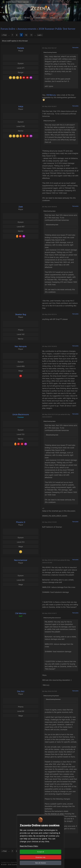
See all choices (40, 863)
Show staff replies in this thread (15, 41)
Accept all (40, 852)
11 (31, 35)
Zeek (21, 207)
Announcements (27, 29)
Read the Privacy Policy (29, 846)
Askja (21, 106)
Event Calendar (23, 2)
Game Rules (15, 862)
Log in (76, 2)
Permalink (75, 48)
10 (26, 35)
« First (4, 35)
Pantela (21, 48)
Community (40, 18)
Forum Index (8, 29)
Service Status (11, 2)
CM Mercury (51, 95)
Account (64, 18)
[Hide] (45, 52)
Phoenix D (21, 522)
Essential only (40, 857)
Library (16, 18)
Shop (53, 18)
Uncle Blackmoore (21, 414)
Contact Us (5, 862)
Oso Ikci (21, 691)
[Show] (48, 225)
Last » (40, 35)
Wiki (27, 18)
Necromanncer (21, 560)
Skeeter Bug (21, 314)
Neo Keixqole (21, 346)
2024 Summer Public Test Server (57, 29)
